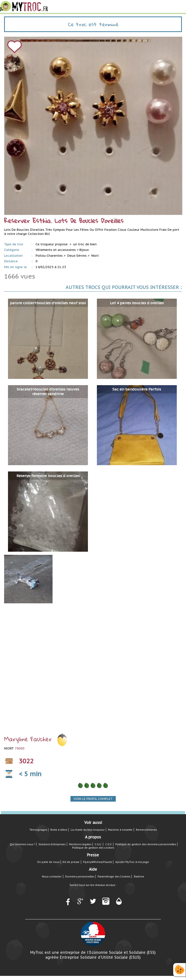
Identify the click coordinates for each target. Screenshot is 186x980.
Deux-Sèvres (77, 256)
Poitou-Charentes (49, 256)
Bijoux (84, 250)
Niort (95, 256)
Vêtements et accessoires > (57, 250)
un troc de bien (85, 244)
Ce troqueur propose (52, 244)
